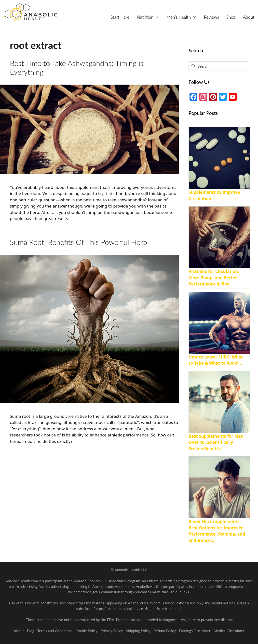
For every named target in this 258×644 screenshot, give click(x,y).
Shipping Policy (139, 631)
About (249, 17)
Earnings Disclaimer (195, 631)
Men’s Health (183, 17)
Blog (31, 631)
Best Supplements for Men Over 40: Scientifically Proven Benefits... (216, 442)
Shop (231, 17)
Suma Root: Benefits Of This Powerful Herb (78, 242)
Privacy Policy (112, 631)
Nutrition (150, 17)
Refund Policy (165, 631)
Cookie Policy (87, 631)
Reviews (211, 17)
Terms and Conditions (55, 631)
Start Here (120, 17)
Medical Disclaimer (229, 631)
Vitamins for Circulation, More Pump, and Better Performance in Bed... (214, 278)
